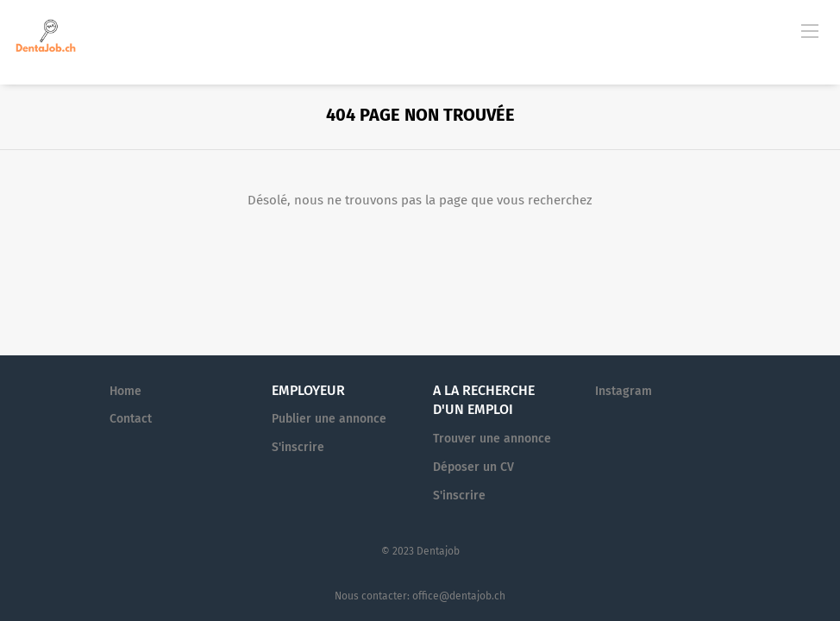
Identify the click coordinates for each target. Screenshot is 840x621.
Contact (131, 419)
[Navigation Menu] (810, 30)
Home (125, 391)
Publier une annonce (329, 419)
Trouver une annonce (492, 439)
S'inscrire (298, 447)
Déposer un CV (473, 467)
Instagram (624, 391)
